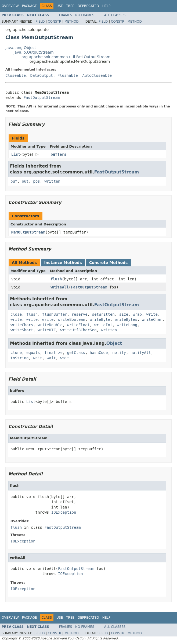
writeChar (152, 319)
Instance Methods (63, 263)
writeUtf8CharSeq (78, 330)
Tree (70, 6)
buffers (58, 154)
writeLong (127, 325)
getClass (76, 353)
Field (40, 22)
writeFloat (78, 325)
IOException (64, 512)
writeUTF (47, 330)
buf (14, 181)
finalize (53, 353)
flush (56, 279)
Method (72, 22)
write (152, 314)
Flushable (68, 75)
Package (29, 6)
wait (38, 358)
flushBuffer (55, 314)
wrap (137, 314)
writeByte (100, 319)
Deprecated (88, 6)
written (52, 181)
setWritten (103, 314)
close (16, 314)
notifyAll (141, 353)
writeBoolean (72, 319)
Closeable (16, 75)
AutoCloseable (97, 75)
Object (114, 343)
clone (16, 353)
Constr (55, 22)
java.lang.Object (21, 48)
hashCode (99, 353)
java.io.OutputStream (34, 52)
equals (33, 353)
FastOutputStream (41, 98)
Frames (66, 15)
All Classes (115, 15)
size (124, 314)
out (25, 181)
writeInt (103, 325)
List (16, 154)
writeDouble (50, 325)
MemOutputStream (28, 232)
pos (36, 181)
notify (119, 353)
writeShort (22, 330)
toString (19, 358)
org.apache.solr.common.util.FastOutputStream (66, 57)
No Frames (85, 15)
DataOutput (42, 75)
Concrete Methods (109, 263)
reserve (80, 314)
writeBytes (126, 319)
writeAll (59, 287)
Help (106, 6)
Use (60, 6)
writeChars (22, 325)
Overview (10, 6)
